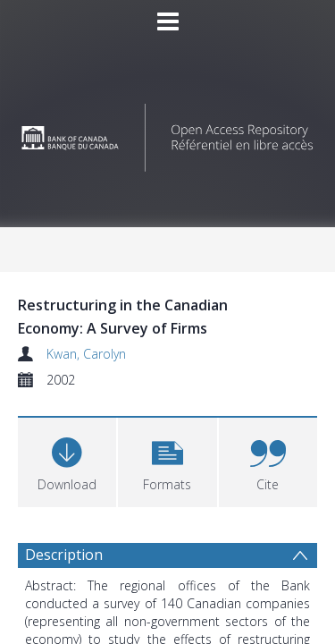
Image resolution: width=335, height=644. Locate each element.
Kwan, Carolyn (86, 354)
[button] (167, 460)
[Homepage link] (168, 133)
